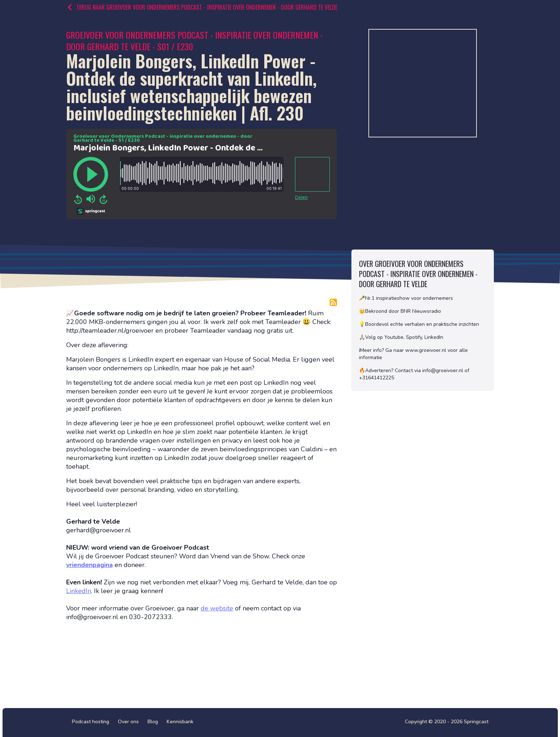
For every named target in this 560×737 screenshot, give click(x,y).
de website (217, 608)
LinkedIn (79, 591)
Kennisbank (180, 722)
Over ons (128, 722)
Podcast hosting (91, 722)
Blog (153, 722)
